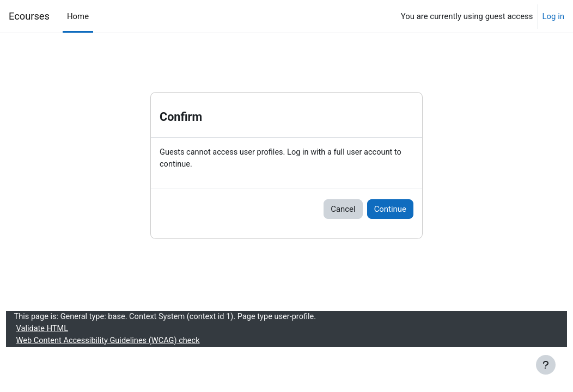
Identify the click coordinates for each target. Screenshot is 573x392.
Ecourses (29, 16)
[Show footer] (546, 365)
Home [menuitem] (78, 16)
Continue (390, 210)
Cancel (343, 210)
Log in (554, 16)
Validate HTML (63, 330)
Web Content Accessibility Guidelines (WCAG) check (131, 342)
